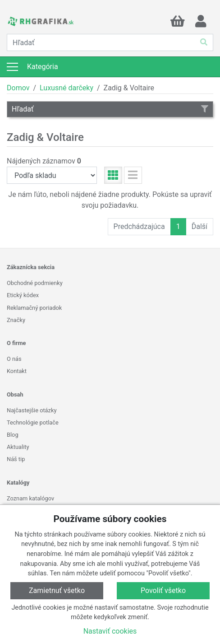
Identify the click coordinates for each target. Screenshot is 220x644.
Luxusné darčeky (66, 88)
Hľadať (110, 109)
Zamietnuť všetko (57, 590)
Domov (18, 88)
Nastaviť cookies (110, 631)
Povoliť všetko (163, 590)
